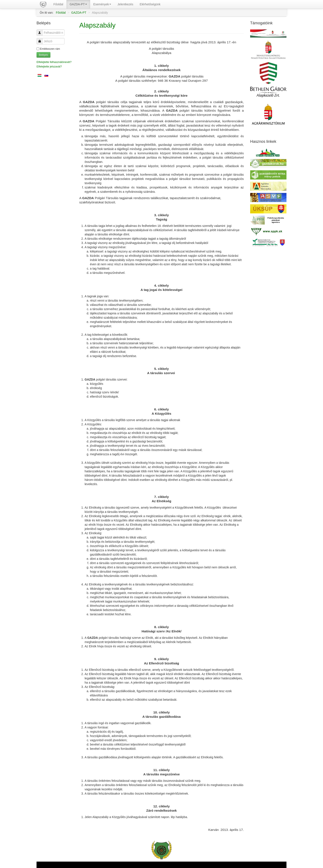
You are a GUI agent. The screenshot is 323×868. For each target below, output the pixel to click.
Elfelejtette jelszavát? (49, 67)
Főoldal (58, 4)
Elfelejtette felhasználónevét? (54, 62)
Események (102, 4)
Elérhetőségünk (150, 4)
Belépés (43, 55)
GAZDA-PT (78, 4)
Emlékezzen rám (50, 49)
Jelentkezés (125, 4)
